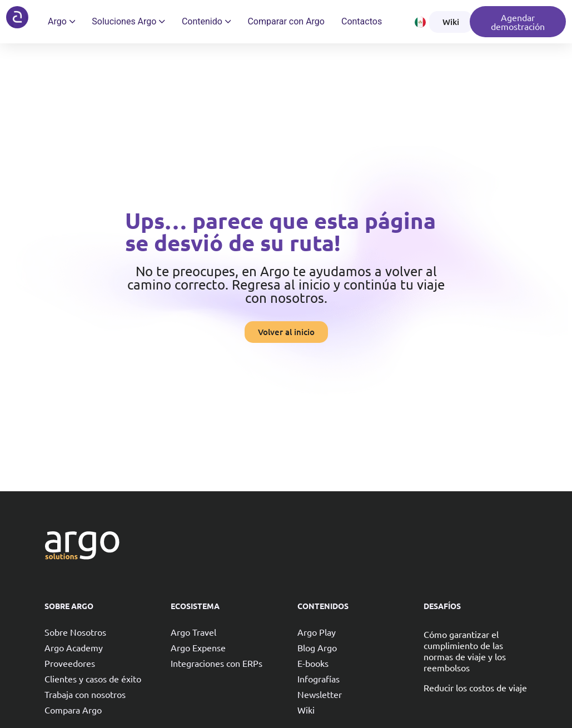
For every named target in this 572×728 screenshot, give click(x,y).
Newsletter (320, 694)
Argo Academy (74, 647)
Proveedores (70, 663)
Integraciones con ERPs (217, 663)
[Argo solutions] (17, 17)
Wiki (306, 710)
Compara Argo (73, 710)
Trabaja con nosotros (85, 694)
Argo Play (317, 632)
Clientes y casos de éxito (93, 679)
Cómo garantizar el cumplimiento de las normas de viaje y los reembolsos (465, 651)
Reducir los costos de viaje (475, 687)
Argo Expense (198, 647)
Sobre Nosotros (75, 632)
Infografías (319, 679)
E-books (313, 663)
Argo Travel (193, 632)
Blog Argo (317, 647)
